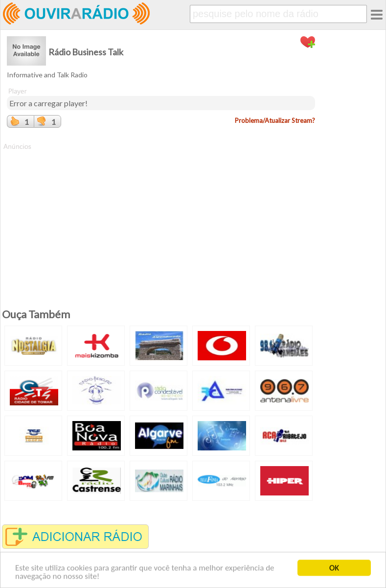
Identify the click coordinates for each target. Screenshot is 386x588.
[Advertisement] (161, 220)
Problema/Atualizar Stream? (275, 120)
